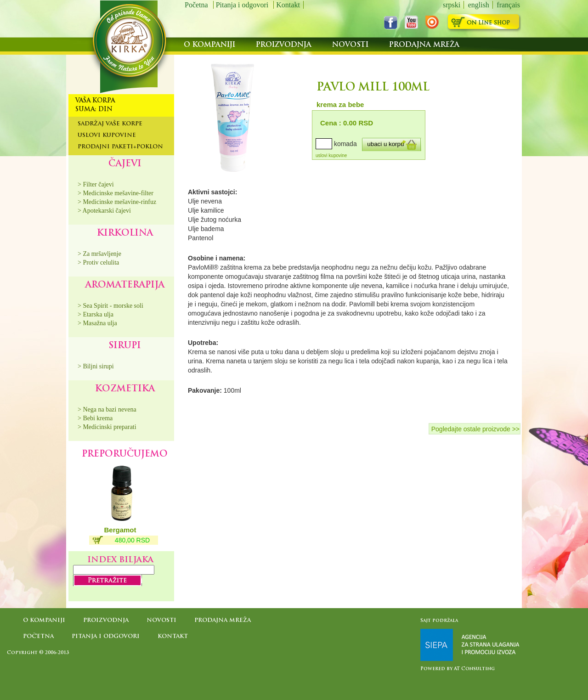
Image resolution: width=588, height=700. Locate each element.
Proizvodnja (285, 45)
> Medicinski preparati (107, 427)
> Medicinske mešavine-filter (116, 193)
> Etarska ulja (96, 314)
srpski (452, 5)
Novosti (351, 45)
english (479, 5)
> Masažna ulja (97, 323)
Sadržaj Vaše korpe (110, 124)
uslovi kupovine (331, 155)
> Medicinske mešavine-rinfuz (117, 202)
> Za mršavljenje (99, 254)
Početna (197, 5)
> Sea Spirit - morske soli (110, 306)
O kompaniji (211, 45)
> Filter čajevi (96, 184)
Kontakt (288, 5)
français (508, 5)
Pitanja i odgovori (243, 5)
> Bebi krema (95, 418)
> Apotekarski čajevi (104, 211)
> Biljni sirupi (96, 366)
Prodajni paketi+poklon (120, 147)
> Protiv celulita (98, 262)
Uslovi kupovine (107, 135)
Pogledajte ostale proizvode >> (475, 429)
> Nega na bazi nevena (107, 409)
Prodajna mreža (424, 45)
